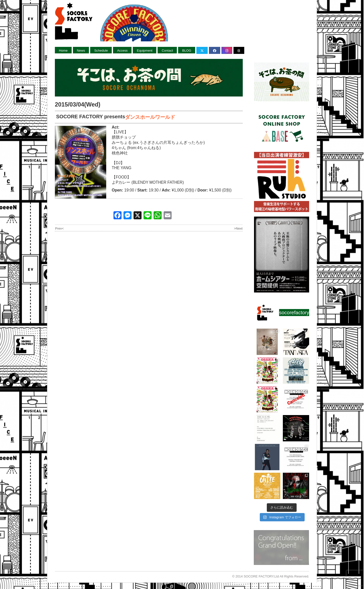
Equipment (145, 51)
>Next (238, 228)
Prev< (59, 228)
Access (122, 51)
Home (63, 51)
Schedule (101, 51)
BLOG (187, 51)
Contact (167, 51)
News (81, 51)
